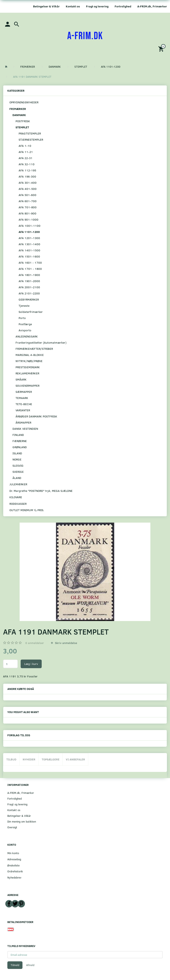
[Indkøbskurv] (162, 49)
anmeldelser (35, 643)
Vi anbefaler (75, 759)
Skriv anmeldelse (66, 643)
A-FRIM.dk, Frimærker (152, 6)
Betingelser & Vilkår (46, 6)
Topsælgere (51, 759)
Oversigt (12, 827)
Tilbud (11, 759)
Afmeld (30, 965)
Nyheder (29, 759)
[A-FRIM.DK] (85, 36)
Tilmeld (15, 965)
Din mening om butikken (22, 821)
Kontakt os (73, 6)
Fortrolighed (123, 6)
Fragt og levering (97, 6)
